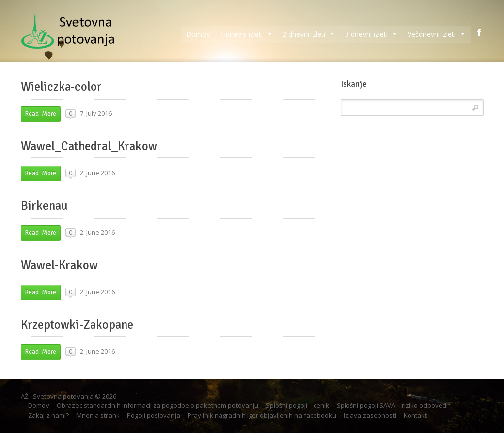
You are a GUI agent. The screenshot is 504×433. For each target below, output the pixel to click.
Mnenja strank (98, 415)
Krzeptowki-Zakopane (77, 325)
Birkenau (44, 206)
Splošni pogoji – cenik (298, 405)
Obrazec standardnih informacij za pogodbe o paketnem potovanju (157, 405)
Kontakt (415, 415)
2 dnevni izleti (309, 34)
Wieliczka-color (61, 87)
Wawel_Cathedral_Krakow (89, 146)
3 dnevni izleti (371, 34)
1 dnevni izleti (246, 34)
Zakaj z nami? (48, 415)
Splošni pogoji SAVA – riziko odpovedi (392, 405)
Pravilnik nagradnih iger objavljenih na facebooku (262, 415)
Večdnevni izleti (437, 34)
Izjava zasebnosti (370, 415)
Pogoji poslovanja (154, 415)
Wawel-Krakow (59, 265)
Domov (198, 34)
